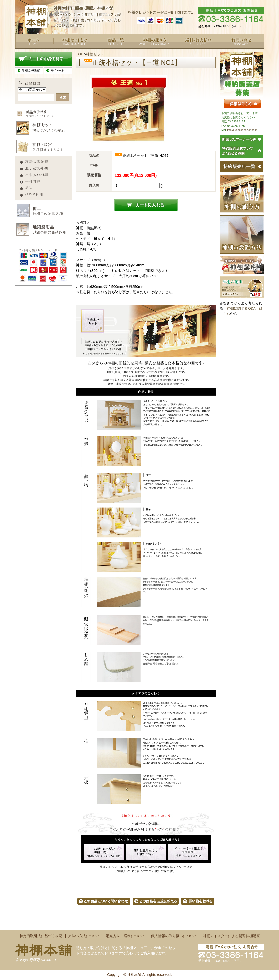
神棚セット (95, 54)
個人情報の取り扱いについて (174, 936)
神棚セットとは (66, 51)
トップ (20, 51)
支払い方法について (84, 936)
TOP (80, 54)
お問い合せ (230, 51)
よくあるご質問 (145, 51)
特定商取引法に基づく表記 (41, 936)
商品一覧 (103, 51)
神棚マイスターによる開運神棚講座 (231, 936)
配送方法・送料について (126, 936)
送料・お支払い (189, 51)
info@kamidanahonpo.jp (242, 130)
